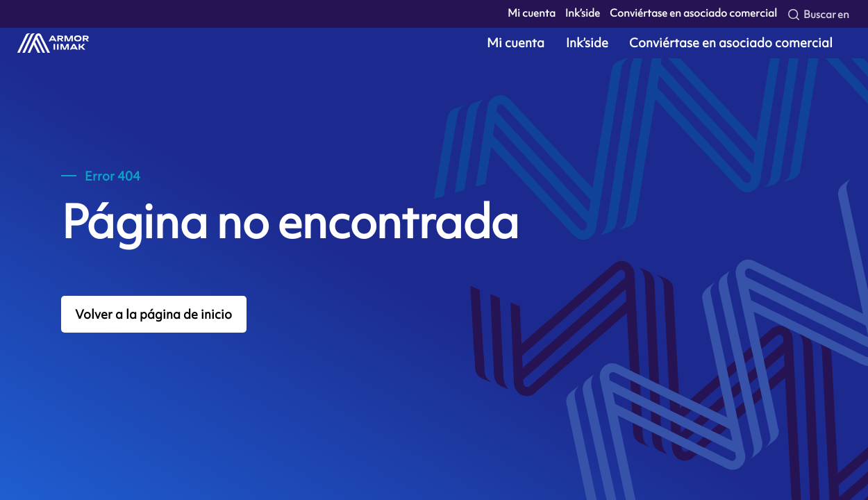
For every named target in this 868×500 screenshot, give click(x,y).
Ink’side (583, 13)
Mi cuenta (532, 13)
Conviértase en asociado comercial (693, 13)
